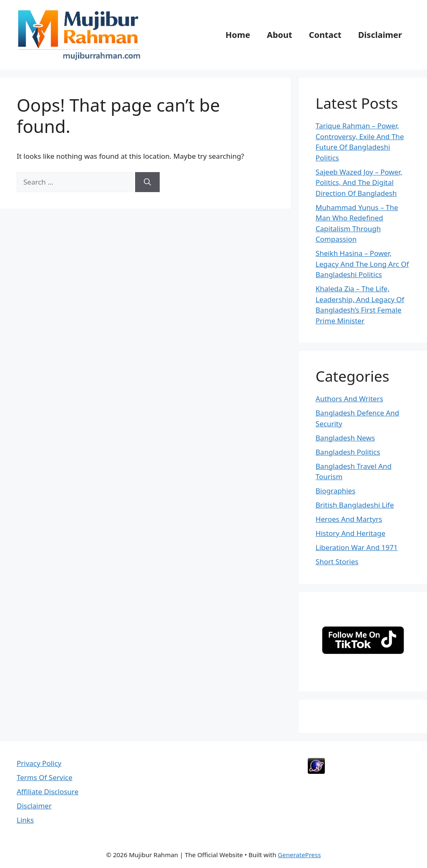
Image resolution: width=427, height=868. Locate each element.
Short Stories (337, 562)
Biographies (335, 491)
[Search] (147, 182)
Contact (325, 35)
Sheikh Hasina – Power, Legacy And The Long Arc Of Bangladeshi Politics (362, 264)
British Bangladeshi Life (355, 505)
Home (238, 35)
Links (25, 820)
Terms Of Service (45, 777)
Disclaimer (380, 35)
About (280, 35)
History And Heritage (350, 533)
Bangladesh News (345, 438)
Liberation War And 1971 (357, 547)
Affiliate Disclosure (48, 792)
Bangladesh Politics (348, 452)
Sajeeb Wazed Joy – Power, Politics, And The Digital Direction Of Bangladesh (359, 183)
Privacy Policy (39, 763)
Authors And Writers (349, 399)
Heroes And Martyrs (349, 519)
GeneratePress (299, 855)
